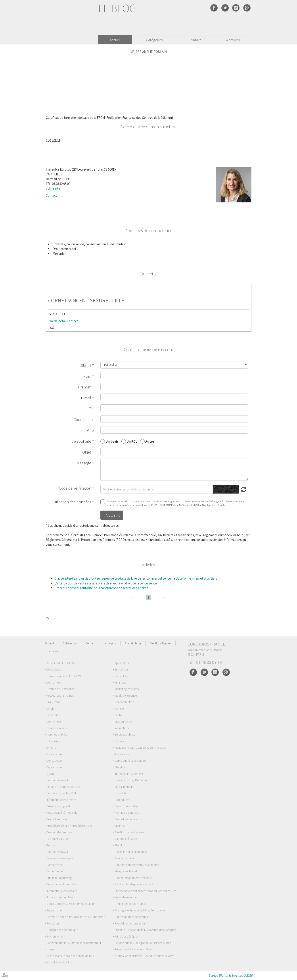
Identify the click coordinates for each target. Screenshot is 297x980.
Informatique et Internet (61, 800)
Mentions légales (160, 643)
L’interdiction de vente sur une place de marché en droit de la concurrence (106, 583)
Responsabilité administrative (133, 949)
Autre (150, 441)
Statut (86, 365)
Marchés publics (57, 734)
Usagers (52, 949)
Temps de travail (125, 858)
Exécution (53, 923)
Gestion (51, 774)
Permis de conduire (127, 813)
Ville (90, 430)
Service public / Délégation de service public (143, 943)
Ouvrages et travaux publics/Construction (141, 910)
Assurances (122, 754)
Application (122, 663)
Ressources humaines (60, 696)
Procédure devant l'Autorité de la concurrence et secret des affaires (101, 588)
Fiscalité (120, 767)
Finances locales (57, 728)
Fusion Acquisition (58, 839)
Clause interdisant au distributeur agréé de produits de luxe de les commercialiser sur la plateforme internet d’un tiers (136, 578)
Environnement (124, 722)
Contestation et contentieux (132, 917)
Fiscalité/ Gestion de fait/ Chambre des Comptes (145, 930)
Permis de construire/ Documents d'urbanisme (76, 917)
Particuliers (121, 676)
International (122, 728)
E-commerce (55, 871)
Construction (55, 761)
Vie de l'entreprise (126, 696)
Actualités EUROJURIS (60, 663)
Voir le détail (58, 321)
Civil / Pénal (54, 702)
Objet (87, 452)
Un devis (112, 441)
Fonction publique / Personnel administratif (74, 943)
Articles (54, 651)
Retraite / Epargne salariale (63, 787)
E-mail (86, 398)
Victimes (120, 826)
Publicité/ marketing (59, 878)
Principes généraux (126, 936)
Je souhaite (81, 441)
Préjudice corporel (58, 806)
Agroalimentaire (124, 787)
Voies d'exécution (126, 897)
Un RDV (132, 441)
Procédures (122, 800)
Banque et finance (126, 839)
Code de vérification (75, 488)
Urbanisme (53, 741)
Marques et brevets (126, 871)
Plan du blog (133, 643)
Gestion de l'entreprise (60, 689)
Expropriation (55, 767)
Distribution (122, 793)
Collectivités (54, 669)
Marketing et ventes (127, 689)
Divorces (120, 741)
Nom (87, 376)
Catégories (154, 40)
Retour (51, 618)
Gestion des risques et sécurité (134, 884)
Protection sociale (126, 806)
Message (84, 463)
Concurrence (55, 865)
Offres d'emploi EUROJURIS (64, 676)
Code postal (84, 420)
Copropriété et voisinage (130, 761)
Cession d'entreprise (59, 832)
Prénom (85, 387)
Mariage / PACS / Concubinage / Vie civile (140, 747)
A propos (233, 40)
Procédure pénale (126, 819)
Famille (119, 709)
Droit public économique (62, 930)
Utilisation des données (72, 502)
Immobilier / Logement (129, 774)
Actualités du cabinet (60, 962)
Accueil (115, 40)
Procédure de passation (130, 923)
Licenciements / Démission (131, 780)
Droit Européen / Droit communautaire (71, 904)
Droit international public (130, 904)
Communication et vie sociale (133, 878)
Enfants (51, 747)
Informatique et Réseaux (62, 891)
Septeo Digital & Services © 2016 (231, 975)
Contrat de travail (57, 780)
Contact (195, 40)
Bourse (51, 845)
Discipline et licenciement (131, 852)
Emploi (51, 709)
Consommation (124, 702)
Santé (118, 715)
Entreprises (122, 669)
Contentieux (54, 682)
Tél (91, 409)
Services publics (125, 734)
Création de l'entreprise (129, 832)
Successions (54, 754)
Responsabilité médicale (62, 813)
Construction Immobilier (62, 884)
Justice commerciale (59, 897)
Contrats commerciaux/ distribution (137, 865)
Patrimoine (53, 715)
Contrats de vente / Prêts (62, 793)
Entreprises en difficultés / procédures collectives (145, 891)
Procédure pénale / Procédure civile (69, 826)
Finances (120, 682)
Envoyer (112, 515)
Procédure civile (57, 819)
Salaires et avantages (60, 858)
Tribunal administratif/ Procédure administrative (144, 956)
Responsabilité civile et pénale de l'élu (70, 956)
